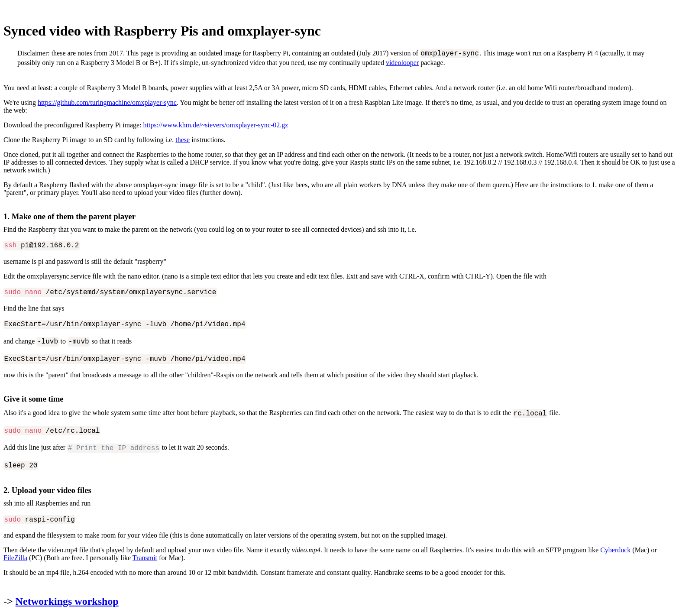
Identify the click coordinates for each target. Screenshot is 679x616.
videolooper (402, 63)
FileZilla (15, 558)
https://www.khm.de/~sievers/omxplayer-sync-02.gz (216, 125)
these (183, 140)
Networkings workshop (67, 601)
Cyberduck (615, 550)
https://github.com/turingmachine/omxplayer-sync (107, 102)
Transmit (145, 558)
